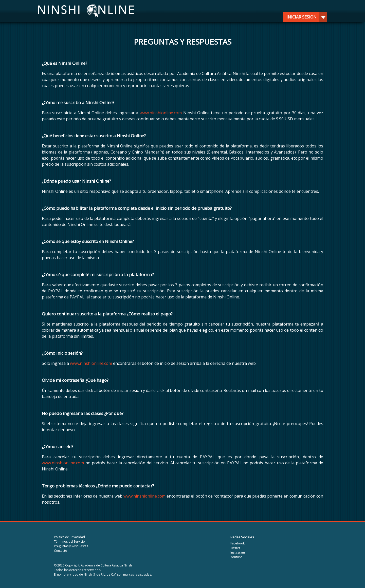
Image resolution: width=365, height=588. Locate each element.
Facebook (238, 543)
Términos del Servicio (69, 542)
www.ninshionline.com (161, 113)
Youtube (236, 557)
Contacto (61, 551)
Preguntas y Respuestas (71, 546)
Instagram (238, 552)
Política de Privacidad (69, 537)
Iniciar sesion (305, 17)
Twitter (235, 548)
